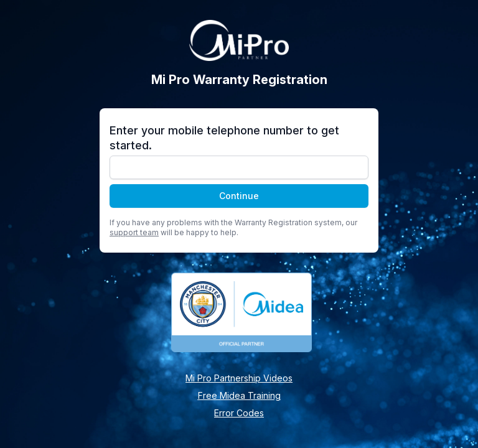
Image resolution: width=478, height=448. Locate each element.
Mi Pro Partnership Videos (239, 378)
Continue (239, 196)
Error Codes (239, 413)
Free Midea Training (239, 395)
